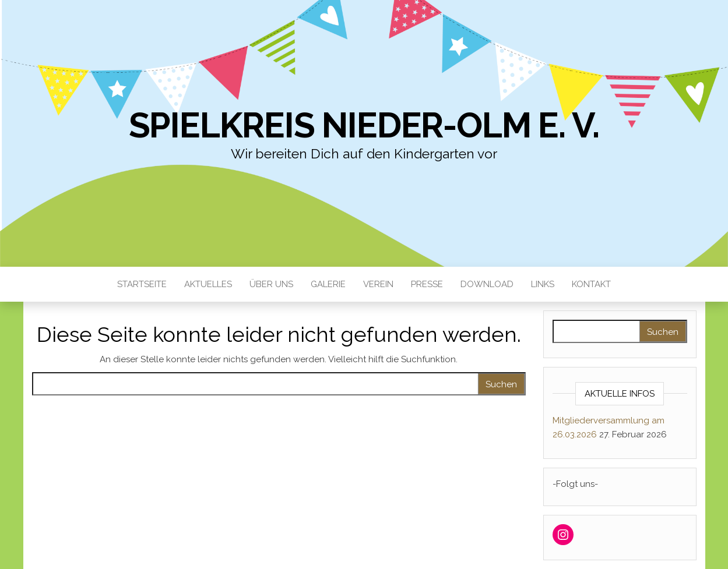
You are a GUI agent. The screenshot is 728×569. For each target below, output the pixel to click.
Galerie (328, 284)
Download (487, 284)
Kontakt (591, 284)
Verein (378, 284)
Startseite (142, 284)
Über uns (271, 284)
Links (543, 284)
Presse (427, 284)
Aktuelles (208, 284)
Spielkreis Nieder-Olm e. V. (364, 125)
